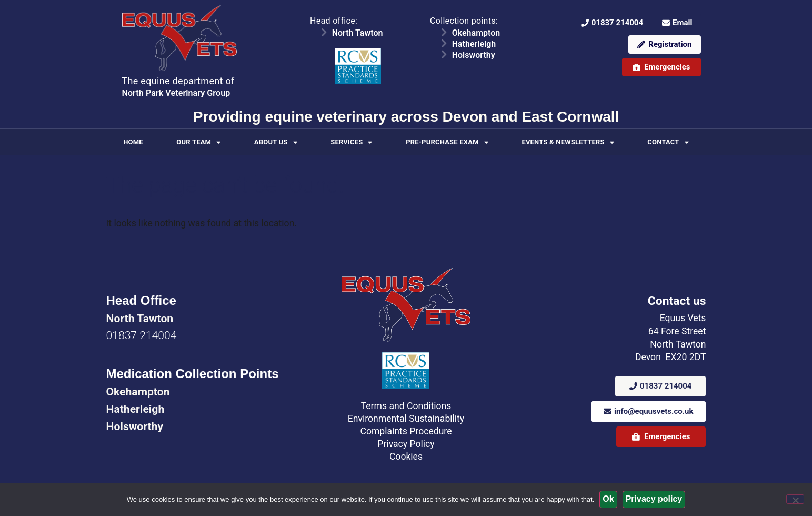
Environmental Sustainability (406, 419)
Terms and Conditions (406, 406)
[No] (795, 499)
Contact (668, 142)
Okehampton (476, 33)
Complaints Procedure (406, 431)
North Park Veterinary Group (176, 93)
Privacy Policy (406, 444)
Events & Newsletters (568, 142)
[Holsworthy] (444, 54)
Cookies (406, 457)
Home (133, 142)
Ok (608, 499)
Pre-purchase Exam (447, 142)
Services (351, 142)
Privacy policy (654, 499)
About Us (276, 142)
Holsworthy (474, 55)
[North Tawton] (324, 32)
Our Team (198, 142)
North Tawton (358, 33)
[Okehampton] (444, 32)
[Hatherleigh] (444, 43)
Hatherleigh (474, 44)
